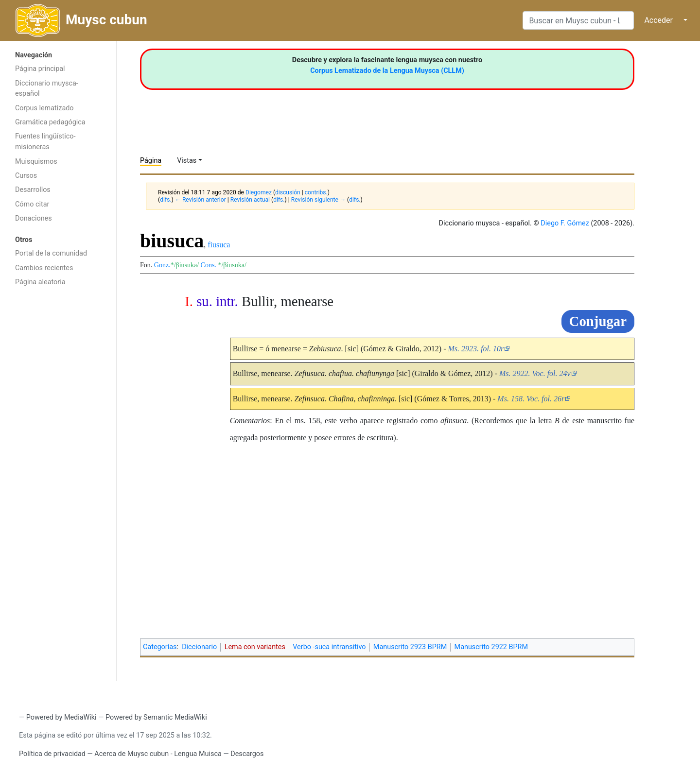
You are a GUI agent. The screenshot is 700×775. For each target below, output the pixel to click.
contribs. (316, 192)
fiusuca (219, 245)
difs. (166, 200)
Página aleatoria (40, 282)
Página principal (40, 69)
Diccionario (199, 647)
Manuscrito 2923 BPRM (410, 647)
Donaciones (34, 218)
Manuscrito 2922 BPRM (491, 647)
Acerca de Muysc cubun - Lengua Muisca (158, 754)
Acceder (658, 20)
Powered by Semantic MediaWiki (156, 717)
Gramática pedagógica (50, 122)
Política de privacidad (52, 754)
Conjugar (598, 321)
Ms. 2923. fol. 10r (476, 349)
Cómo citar (32, 204)
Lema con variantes (255, 647)
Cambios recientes (44, 268)
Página (151, 161)
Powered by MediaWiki (61, 717)
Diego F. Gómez (565, 223)
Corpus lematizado (44, 108)
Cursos (26, 176)
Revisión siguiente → (318, 200)
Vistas (187, 161)
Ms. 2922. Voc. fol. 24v (535, 373)
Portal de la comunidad (51, 253)
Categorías (160, 647)
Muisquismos (36, 162)
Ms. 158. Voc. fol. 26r (531, 399)
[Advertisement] (58, 446)
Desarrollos (33, 190)
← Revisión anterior (201, 200)
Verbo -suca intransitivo (329, 647)
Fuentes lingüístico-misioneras (45, 142)
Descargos (247, 754)
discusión (288, 192)
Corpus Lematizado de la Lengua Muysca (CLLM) (387, 71)
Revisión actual (250, 200)
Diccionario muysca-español (47, 89)
